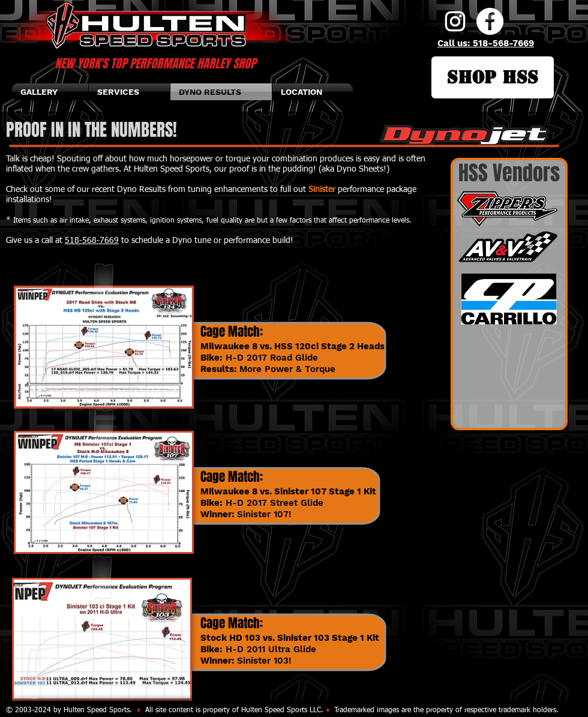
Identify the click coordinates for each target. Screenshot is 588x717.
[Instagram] (455, 21)
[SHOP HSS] (493, 77)
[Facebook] (490, 21)
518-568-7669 (92, 241)
